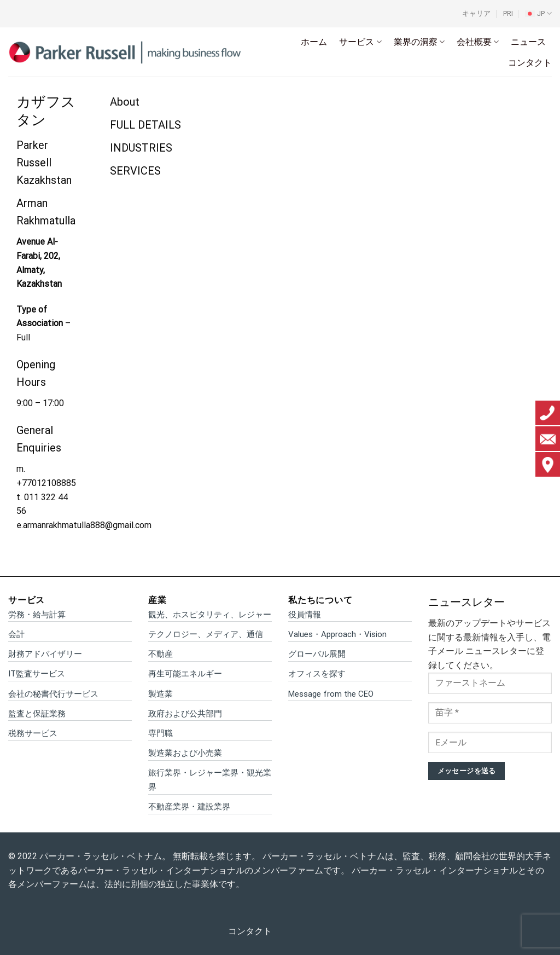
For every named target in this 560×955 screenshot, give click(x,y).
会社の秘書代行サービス (53, 694)
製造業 (161, 694)
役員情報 (305, 615)
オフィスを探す (317, 674)
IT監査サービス (37, 674)
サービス (360, 42)
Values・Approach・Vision (337, 634)
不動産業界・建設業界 (189, 807)
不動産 (161, 654)
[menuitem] (538, 14)
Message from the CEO (331, 694)
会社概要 (478, 42)
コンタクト (530, 63)
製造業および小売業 (185, 753)
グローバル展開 (317, 654)
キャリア (476, 13)
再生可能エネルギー (185, 674)
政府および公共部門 (185, 714)
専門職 (161, 733)
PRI (508, 13)
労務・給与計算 (37, 615)
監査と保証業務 (37, 714)
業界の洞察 (419, 42)
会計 (16, 634)
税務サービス (33, 733)
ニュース (528, 42)
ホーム (314, 42)
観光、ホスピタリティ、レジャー (210, 615)
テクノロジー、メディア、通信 (206, 634)
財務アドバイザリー (45, 654)
